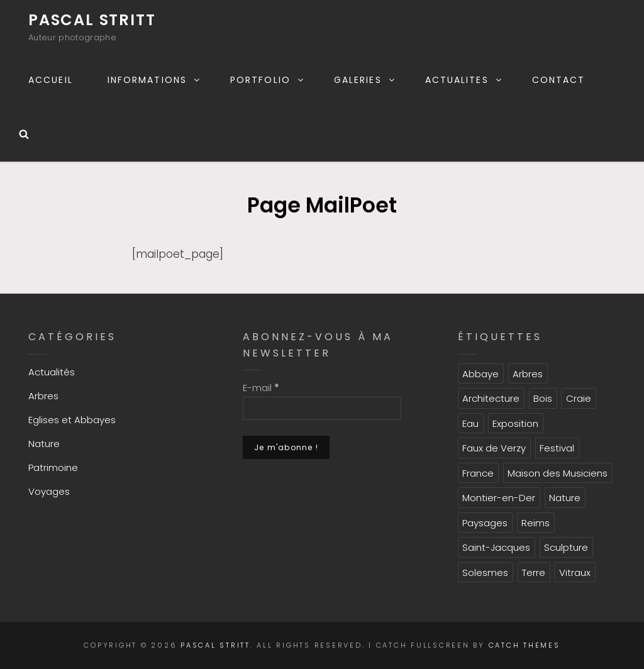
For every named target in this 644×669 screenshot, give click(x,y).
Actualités (52, 372)
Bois (543, 398)
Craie (579, 398)
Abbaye (480, 374)
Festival (557, 448)
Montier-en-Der (499, 498)
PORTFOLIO (268, 80)
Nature (44, 444)
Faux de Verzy (494, 448)
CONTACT (559, 80)
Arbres (43, 396)
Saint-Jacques (496, 547)
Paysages (485, 523)
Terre (534, 572)
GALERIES (365, 80)
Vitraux (575, 572)
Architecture (491, 398)
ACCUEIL (51, 80)
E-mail (261, 388)
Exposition (515, 423)
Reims (536, 523)
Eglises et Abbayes (72, 420)
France (478, 473)
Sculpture (566, 547)
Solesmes (485, 572)
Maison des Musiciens (558, 473)
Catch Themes (525, 645)
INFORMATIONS (154, 80)
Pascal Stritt (92, 20)
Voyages (49, 491)
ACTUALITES (464, 80)
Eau (470, 423)
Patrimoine (53, 467)
